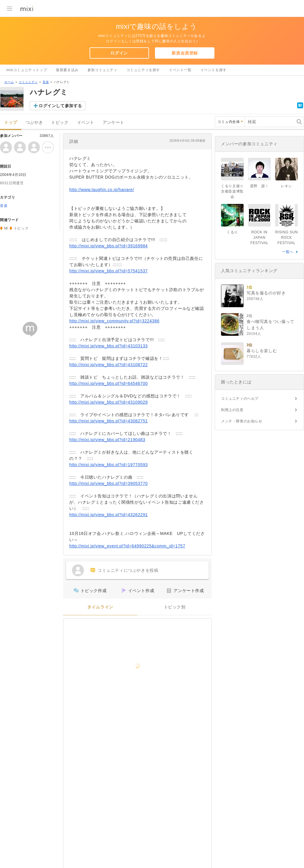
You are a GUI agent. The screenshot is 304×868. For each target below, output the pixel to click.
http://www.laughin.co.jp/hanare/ (102, 190)
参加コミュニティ (102, 70)
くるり (232, 232)
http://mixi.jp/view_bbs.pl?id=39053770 (109, 483)
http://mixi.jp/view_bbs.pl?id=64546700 (109, 383)
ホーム (9, 82)
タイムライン (100, 607)
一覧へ (288, 252)
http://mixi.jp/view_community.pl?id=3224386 (114, 321)
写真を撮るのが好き (266, 293)
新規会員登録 (185, 53)
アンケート (113, 122)
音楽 (46, 82)
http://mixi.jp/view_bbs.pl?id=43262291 (109, 515)
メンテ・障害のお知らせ (242, 421)
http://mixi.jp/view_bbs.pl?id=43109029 (109, 402)
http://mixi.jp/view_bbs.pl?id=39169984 (109, 246)
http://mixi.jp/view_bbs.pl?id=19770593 (109, 465)
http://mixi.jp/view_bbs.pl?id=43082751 (109, 421)
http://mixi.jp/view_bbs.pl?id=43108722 (109, 365)
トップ (11, 122)
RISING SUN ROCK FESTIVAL (286, 238)
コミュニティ (28, 82)
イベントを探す (214, 70)
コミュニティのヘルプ (240, 399)
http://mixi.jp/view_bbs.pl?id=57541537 (109, 271)
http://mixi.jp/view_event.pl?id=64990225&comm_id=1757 (127, 546)
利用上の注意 (232, 410)
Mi (6, 228)
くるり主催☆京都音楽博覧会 (232, 191)
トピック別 (175, 607)
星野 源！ (260, 186)
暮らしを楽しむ (262, 351)
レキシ (286, 186)
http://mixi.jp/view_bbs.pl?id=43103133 (109, 346)
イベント (86, 122)
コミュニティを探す (143, 70)
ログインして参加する (60, 106)
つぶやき (34, 122)
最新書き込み (67, 70)
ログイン (119, 53)
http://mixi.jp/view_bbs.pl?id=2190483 (107, 440)
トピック (60, 122)
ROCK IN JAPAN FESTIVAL (260, 238)
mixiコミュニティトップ (27, 70)
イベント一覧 (180, 70)
